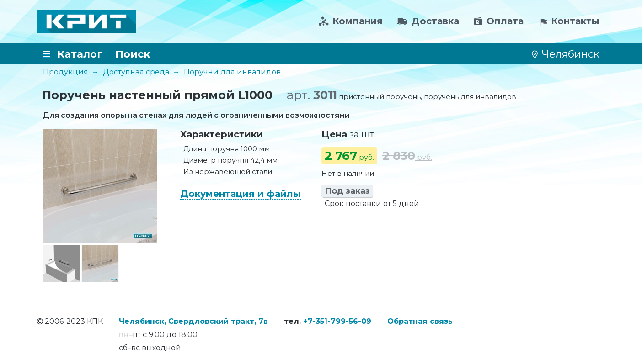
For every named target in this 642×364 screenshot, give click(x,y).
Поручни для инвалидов (232, 72)
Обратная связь (420, 321)
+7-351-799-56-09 (337, 321)
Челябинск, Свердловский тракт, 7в (193, 321)
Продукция (66, 72)
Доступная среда (136, 72)
